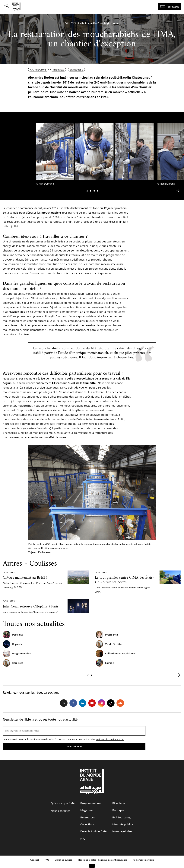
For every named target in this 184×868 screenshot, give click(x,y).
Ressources (88, 817)
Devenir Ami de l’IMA (94, 831)
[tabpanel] (95, 155)
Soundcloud (120, 703)
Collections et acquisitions (120, 653)
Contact (35, 860)
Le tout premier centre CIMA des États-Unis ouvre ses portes (124, 580)
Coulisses (18, 663)
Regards (17, 644)
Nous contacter (60, 811)
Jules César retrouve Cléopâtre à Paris (31, 607)
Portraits (17, 635)
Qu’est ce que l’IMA (63, 803)
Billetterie (173, 7)
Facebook (73, 703)
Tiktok (111, 703)
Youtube (92, 703)
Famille (109, 663)
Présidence (111, 635)
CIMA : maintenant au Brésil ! (25, 578)
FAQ (83, 838)
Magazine (86, 810)
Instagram (101, 703)
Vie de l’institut (114, 644)
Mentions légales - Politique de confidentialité (102, 860)
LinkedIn (83, 703)
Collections (87, 824)
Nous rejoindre (122, 831)
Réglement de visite (143, 860)
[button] (87, 191)
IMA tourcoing (121, 817)
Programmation (22, 653)
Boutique (118, 810)
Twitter (64, 703)
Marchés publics (123, 824)
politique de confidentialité (110, 739)
